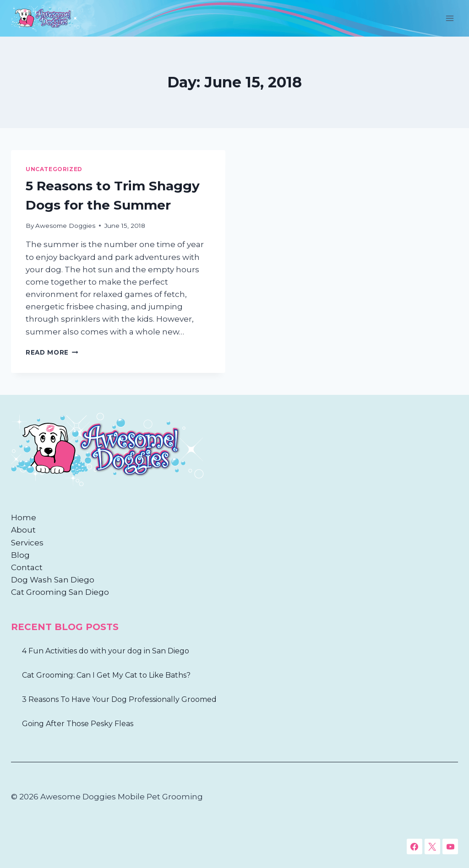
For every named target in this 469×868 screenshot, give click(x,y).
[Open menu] (450, 18)
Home (24, 518)
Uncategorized (54, 169)
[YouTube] (450, 846)
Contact (27, 567)
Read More (52, 352)
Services (27, 543)
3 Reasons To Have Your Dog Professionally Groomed (119, 699)
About (23, 530)
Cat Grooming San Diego (60, 592)
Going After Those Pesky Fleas (78, 724)
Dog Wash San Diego (53, 580)
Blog (20, 555)
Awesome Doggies (65, 226)
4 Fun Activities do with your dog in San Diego (106, 651)
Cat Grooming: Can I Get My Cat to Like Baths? (106, 675)
